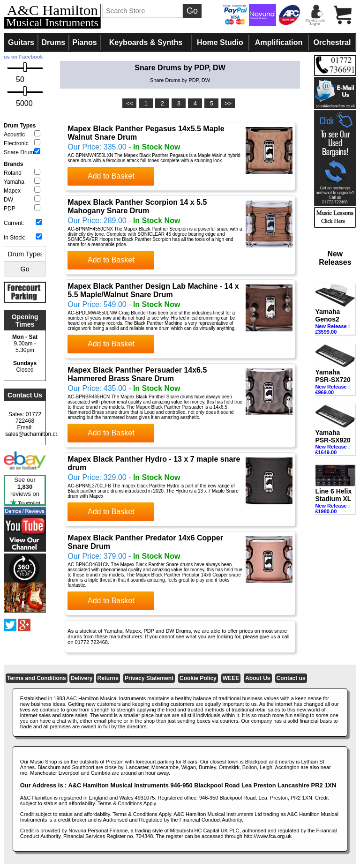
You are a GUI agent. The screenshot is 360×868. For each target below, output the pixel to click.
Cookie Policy (198, 678)
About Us (258, 678)
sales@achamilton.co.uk (36, 434)
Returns (108, 678)
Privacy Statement (149, 678)
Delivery (82, 678)
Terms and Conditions (37, 678)
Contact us (291, 678)
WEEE (231, 678)
